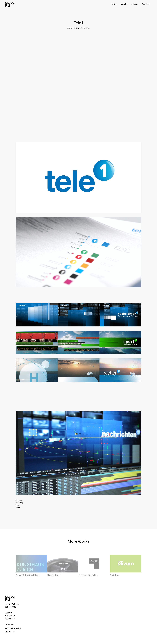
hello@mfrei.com (12, 604)
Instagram (9, 624)
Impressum (10, 631)
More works (78, 541)
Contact (146, 4)
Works (124, 4)
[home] (10, 4)
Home (114, 4)
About (135, 4)
